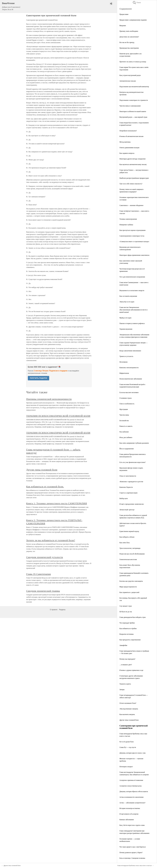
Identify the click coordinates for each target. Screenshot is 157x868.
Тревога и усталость (126, 356)
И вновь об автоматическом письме (131, 136)
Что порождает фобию (127, 623)
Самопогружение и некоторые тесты (132, 236)
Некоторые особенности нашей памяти (133, 111)
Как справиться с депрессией (129, 592)
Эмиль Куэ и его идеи (127, 302)
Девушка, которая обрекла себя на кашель (134, 791)
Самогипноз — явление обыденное (131, 205)
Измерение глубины (126, 225)
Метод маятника (125, 142)
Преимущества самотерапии (129, 48)
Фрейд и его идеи (125, 318)
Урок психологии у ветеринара (130, 548)
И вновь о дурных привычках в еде (131, 670)
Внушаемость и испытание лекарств (132, 290)
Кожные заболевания (127, 820)
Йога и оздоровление (127, 449)
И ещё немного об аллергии (129, 814)
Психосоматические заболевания (131, 379)
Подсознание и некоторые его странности (134, 100)
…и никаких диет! (126, 665)
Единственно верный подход (129, 531)
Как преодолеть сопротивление (130, 640)
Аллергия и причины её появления (131, 780)
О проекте (54, 610)
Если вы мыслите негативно (129, 392)
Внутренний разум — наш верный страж (133, 117)
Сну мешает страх (126, 606)
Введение (123, 26)
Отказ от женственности (128, 476)
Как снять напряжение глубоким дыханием (134, 443)
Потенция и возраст (126, 767)
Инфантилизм (124, 373)
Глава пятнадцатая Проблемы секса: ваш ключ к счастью (134, 866)
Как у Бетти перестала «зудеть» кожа (132, 825)
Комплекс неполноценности (129, 368)
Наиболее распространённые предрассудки (134, 178)
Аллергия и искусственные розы (131, 786)
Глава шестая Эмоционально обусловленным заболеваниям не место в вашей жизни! (133, 310)
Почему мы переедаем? (127, 659)
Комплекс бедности (126, 487)
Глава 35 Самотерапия (38, 574)
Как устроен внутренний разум (130, 75)
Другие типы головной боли (129, 720)
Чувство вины (124, 415)
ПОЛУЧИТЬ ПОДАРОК (38, 378)
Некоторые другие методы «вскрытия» (133, 159)
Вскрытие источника (127, 634)
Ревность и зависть (126, 426)
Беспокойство (124, 421)
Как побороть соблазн (127, 537)
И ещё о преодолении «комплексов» (132, 504)
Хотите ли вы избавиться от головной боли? (51, 540)
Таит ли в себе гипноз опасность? (131, 184)
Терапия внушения (126, 329)
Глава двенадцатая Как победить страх (133, 617)
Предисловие (124, 14)
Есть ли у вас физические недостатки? (133, 462)
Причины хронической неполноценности (49, 399)
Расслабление (124, 432)
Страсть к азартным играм (128, 493)
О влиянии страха (126, 398)
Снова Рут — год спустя (128, 747)
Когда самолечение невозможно (130, 351)
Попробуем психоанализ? (128, 131)
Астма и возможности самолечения (131, 797)
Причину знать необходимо (129, 31)
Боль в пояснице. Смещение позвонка (132, 858)
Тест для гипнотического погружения (132, 277)
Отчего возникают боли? (128, 703)
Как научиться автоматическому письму (133, 164)
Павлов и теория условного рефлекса (132, 323)
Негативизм (123, 362)
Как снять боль (125, 543)
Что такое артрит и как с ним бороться (133, 847)
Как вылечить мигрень (127, 714)
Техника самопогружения (128, 219)
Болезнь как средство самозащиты (131, 581)
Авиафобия (123, 645)
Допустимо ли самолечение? (129, 37)
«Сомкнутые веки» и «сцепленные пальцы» (134, 242)
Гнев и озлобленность (127, 404)
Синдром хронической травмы (43, 591)
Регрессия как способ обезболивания (132, 554)
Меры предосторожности (128, 587)
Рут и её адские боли (127, 742)
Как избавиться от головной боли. (45, 487)
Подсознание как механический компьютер (134, 87)
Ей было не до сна (126, 612)
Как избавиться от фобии (128, 628)
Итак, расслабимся (126, 437)
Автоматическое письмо (128, 81)
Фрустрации (124, 409)
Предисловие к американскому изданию (133, 20)
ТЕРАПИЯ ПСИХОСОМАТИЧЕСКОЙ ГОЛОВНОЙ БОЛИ (58, 416)
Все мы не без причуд (127, 42)
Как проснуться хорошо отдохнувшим (132, 230)
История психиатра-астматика (130, 808)
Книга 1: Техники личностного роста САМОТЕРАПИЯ (57, 503)
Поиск (137, 3)
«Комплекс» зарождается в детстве (131, 482)
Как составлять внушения (128, 296)
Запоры (122, 690)
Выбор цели (124, 498)
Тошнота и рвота (125, 684)
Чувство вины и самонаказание (130, 106)
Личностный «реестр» (127, 510)
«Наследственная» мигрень (129, 709)
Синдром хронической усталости (45, 557)
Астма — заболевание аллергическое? (132, 803)
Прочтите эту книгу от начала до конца (133, 62)
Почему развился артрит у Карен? (131, 852)
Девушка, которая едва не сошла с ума (132, 753)
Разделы (62, 610)
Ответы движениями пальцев (129, 148)
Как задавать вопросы (127, 153)
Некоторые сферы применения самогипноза (134, 255)
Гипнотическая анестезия (128, 559)
